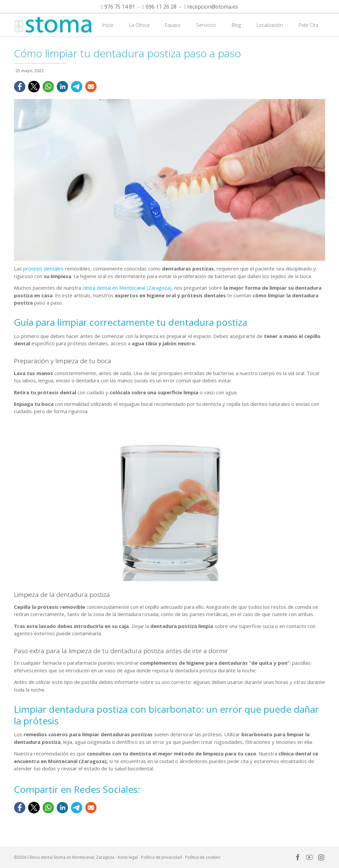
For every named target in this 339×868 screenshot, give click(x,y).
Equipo (173, 25)
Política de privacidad (161, 857)
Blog (236, 25)
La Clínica (139, 25)
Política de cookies (203, 857)
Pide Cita (308, 25)
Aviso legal (128, 857)
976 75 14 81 (120, 7)
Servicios (206, 25)
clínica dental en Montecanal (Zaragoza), (128, 288)
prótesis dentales (43, 268)
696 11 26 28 (161, 7)
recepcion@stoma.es (213, 7)
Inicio (108, 25)
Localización (270, 25)
